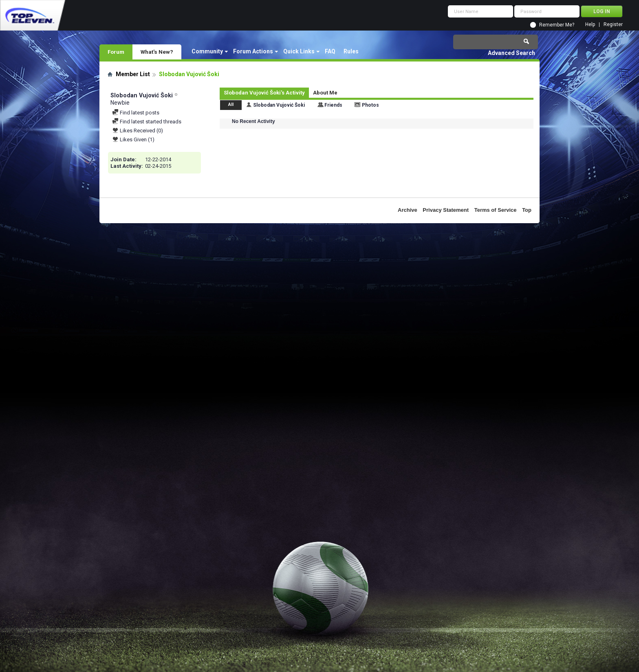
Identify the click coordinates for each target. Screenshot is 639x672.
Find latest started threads (147, 122)
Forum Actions (253, 51)
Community (207, 51)
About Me (325, 93)
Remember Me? (557, 25)
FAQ (330, 51)
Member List (133, 74)
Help (590, 25)
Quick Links (299, 51)
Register (613, 25)
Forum (116, 52)
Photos (370, 105)
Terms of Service (496, 210)
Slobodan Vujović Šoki (279, 105)
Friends (333, 105)
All (231, 104)
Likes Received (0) (138, 131)
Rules (351, 51)
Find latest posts (136, 113)
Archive (408, 210)
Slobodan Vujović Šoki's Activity (264, 93)
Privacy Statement (446, 210)
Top (527, 210)
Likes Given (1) (133, 139)
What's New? (157, 52)
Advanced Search (511, 53)
